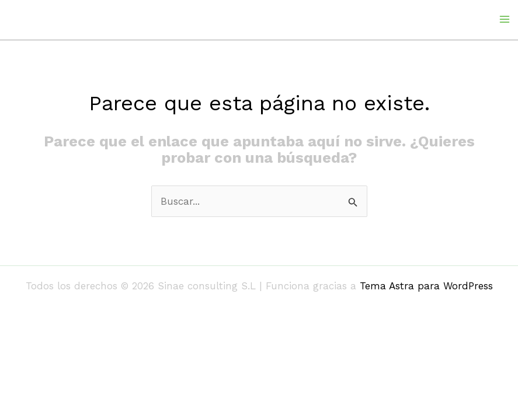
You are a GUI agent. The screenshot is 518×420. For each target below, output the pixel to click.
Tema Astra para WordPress (426, 286)
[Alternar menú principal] (505, 19)
